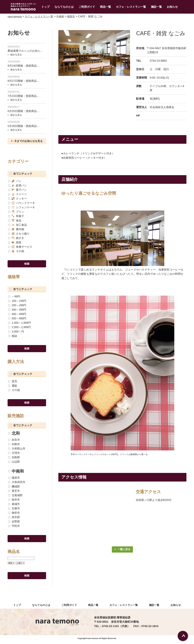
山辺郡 (14, 463)
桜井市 (14, 501)
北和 (14, 435)
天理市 (14, 455)
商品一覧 (105, 7)
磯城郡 (14, 488)
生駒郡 (14, 459)
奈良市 (14, 442)
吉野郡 (14, 523)
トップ (45, 7)
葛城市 (14, 506)
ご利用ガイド (87, 7)
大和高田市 (17, 484)
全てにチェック (21, 175)
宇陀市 (14, 528)
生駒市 (14, 446)
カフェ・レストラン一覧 (131, 7)
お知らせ (172, 7)
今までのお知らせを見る (28, 142)
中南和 (16, 473)
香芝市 (14, 493)
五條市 (14, 510)
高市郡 (14, 519)
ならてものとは (64, 7)
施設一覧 (156, 7)
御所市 (14, 515)
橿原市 (14, 479)
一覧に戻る (124, 549)
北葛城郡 (15, 497)
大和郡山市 (17, 450)
